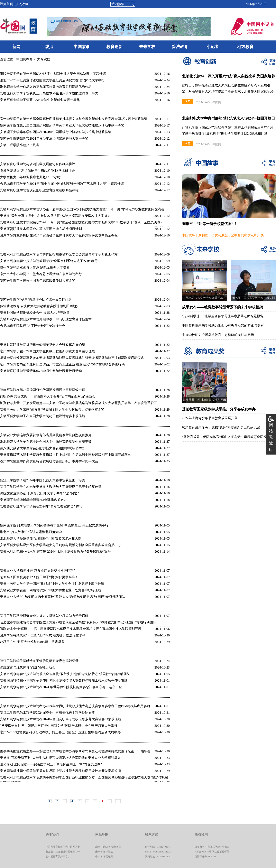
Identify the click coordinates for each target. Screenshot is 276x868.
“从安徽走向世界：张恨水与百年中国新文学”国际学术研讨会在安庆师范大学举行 (59, 726)
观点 (49, 47)
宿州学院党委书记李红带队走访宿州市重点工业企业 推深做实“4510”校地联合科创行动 (62, 364)
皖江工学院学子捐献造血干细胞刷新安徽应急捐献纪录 (39, 661)
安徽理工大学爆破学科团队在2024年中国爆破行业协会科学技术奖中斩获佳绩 (56, 132)
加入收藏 (22, 4)
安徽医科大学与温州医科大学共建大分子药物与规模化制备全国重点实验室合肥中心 (61, 545)
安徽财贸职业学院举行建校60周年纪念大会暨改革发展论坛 (43, 345)
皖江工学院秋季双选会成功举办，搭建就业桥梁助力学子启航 (44, 616)
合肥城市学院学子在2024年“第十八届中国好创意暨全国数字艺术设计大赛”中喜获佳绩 (62, 184)
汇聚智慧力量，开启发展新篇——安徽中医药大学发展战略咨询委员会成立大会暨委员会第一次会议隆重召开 (79, 403)
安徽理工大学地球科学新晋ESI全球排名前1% (32, 500)
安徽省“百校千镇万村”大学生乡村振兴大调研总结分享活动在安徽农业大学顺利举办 (60, 758)
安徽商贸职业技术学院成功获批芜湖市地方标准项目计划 (41, 229)
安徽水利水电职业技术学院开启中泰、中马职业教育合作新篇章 (46, 319)
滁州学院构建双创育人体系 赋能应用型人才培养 (35, 267)
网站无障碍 (271, 437)
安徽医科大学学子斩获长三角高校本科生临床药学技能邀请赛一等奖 (49, 93)
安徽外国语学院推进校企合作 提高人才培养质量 (35, 313)
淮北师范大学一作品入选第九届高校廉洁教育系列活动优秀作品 (46, 87)
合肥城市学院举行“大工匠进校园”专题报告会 (33, 326)
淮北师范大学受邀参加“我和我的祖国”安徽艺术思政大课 (41, 538)
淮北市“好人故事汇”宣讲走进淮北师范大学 (31, 532)
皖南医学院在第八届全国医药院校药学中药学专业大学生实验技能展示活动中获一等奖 (62, 125)
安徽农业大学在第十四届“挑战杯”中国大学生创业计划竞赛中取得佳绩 (50, 590)
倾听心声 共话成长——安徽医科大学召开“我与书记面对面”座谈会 (48, 396)
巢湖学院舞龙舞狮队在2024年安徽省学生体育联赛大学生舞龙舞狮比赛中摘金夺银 (59, 235)
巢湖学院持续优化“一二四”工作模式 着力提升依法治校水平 (43, 635)
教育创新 (114, 47)
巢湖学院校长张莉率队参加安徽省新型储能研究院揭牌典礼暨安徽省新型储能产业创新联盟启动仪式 (72, 358)
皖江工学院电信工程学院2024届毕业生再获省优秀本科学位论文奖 (47, 713)
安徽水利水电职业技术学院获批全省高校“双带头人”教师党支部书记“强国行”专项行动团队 (65, 674)
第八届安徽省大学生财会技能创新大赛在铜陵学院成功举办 (43, 448)
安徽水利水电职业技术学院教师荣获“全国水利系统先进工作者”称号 (49, 261)
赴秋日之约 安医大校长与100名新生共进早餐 (32, 642)
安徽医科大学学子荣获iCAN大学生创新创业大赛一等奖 (40, 100)
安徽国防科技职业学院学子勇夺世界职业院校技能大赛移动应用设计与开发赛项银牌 (61, 771)
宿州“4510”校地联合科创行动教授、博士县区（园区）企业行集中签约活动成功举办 (60, 732)
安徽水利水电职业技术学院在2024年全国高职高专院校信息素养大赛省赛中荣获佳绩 (61, 719)
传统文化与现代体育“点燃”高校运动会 (28, 667)
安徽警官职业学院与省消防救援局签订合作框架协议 (38, 164)
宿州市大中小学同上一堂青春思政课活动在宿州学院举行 (41, 274)
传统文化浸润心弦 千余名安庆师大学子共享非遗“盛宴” (39, 493)
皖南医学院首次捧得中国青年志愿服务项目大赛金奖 (38, 281)
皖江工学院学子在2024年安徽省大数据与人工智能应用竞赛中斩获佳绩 (51, 487)
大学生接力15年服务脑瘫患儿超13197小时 (30, 177)
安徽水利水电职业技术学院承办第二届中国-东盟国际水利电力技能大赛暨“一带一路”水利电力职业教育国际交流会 (82, 209)
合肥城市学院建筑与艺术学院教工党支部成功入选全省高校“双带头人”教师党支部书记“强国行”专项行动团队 (78, 622)
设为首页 (7, 4)
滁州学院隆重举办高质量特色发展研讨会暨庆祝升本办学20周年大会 (49, 461)
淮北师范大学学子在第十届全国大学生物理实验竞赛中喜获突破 (46, 442)
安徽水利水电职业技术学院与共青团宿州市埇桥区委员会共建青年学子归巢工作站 (59, 254)
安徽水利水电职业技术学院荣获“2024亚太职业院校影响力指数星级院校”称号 (55, 552)
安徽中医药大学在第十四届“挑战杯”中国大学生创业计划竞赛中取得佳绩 (52, 584)
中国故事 (82, 47)
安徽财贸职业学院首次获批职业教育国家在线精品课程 (39, 190)
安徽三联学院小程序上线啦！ (21, 145)
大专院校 (44, 59)
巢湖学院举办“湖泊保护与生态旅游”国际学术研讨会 (37, 171)
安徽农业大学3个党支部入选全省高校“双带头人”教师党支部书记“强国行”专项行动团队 (63, 597)
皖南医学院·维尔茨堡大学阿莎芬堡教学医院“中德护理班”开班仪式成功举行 (54, 525)
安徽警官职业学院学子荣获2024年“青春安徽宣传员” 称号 (41, 506)
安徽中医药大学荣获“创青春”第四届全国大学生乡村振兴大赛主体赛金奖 (52, 409)
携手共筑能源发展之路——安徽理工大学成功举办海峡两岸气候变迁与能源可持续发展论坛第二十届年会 (75, 751)
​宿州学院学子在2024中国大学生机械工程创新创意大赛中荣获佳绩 (47, 351)
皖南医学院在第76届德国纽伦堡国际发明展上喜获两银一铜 (43, 390)
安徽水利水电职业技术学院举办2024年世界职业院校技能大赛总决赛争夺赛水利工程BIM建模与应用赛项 (75, 706)
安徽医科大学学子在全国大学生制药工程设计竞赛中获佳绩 (43, 416)
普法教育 (180, 47)
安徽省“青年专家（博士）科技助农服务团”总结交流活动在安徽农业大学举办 (55, 216)
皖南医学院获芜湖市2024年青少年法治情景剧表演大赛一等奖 (44, 138)
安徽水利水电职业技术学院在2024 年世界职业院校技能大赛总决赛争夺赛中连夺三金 (61, 687)
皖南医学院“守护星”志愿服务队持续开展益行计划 (36, 300)
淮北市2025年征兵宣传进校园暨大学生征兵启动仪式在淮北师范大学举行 (52, 80)
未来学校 (147, 47)
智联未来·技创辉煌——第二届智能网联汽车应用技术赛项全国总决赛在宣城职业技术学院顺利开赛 (71, 629)
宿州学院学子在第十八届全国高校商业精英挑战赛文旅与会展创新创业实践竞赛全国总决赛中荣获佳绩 (74, 119)
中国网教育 (25, 59)
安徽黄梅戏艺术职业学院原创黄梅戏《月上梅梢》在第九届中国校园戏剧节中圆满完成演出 (65, 455)
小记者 (213, 47)
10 (118, 801)
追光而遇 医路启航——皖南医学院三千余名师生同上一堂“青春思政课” (51, 764)
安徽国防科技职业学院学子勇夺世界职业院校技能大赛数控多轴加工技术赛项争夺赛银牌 (64, 680)
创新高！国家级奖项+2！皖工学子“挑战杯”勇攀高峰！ (39, 577)
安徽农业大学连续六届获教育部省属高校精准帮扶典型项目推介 (46, 435)
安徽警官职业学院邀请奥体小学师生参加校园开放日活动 (41, 371)
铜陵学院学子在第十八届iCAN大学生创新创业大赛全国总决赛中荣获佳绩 (53, 74)
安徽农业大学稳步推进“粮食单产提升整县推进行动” (37, 571)
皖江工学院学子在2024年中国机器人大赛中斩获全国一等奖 (43, 480)
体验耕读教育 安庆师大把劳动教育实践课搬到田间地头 (40, 306)
